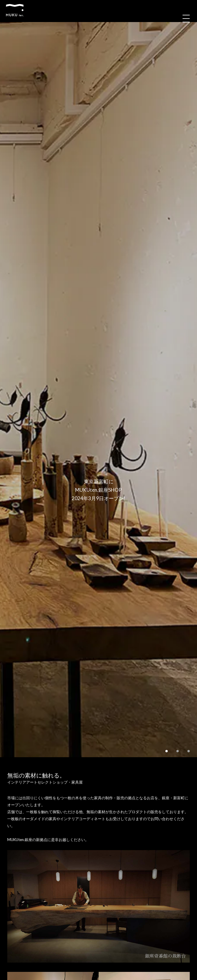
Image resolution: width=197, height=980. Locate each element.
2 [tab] (177, 751)
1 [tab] (166, 751)
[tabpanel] (99, 390)
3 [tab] (188, 751)
